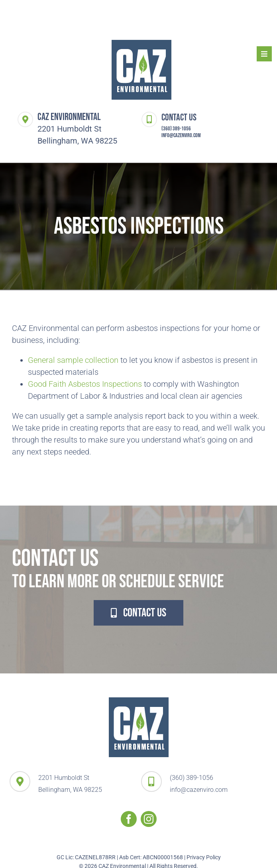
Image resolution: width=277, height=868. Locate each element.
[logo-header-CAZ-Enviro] (141, 44)
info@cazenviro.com (181, 135)
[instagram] (149, 819)
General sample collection (73, 360)
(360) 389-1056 (176, 129)
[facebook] (129, 819)
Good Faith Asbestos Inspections (85, 384)
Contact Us (179, 117)
